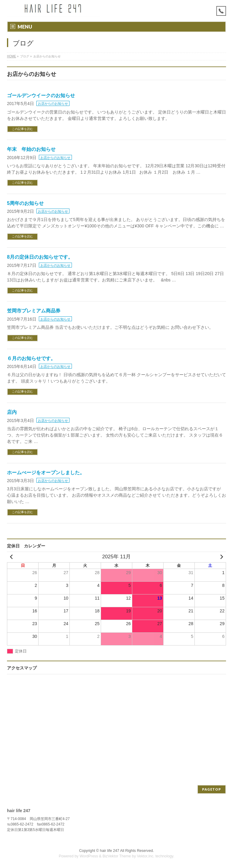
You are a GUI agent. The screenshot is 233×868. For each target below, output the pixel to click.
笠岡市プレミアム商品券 (34, 311)
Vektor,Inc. (146, 856)
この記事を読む (22, 129)
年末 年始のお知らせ (31, 149)
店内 (12, 412)
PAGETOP (212, 789)
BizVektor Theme (117, 856)
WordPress (89, 856)
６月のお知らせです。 (31, 358)
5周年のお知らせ (25, 203)
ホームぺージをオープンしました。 (46, 473)
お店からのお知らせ (53, 104)
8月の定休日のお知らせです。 (40, 257)
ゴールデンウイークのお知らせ (41, 95)
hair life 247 (110, 851)
